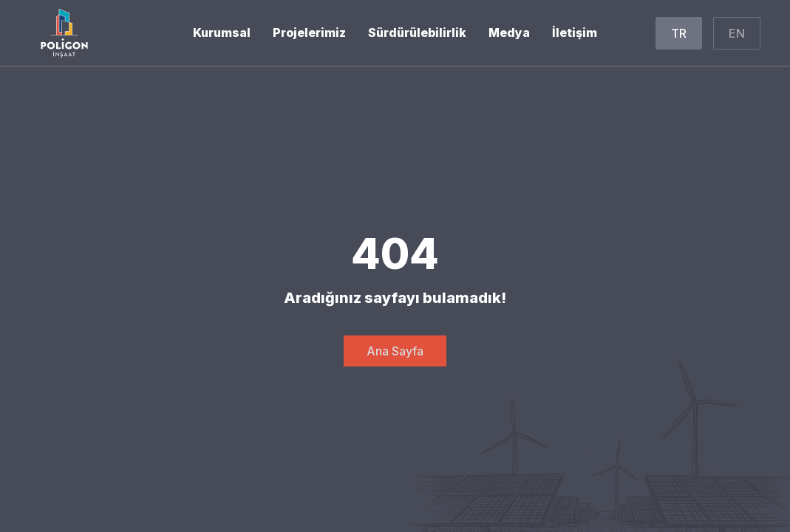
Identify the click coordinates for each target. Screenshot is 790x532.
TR (679, 33)
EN (737, 33)
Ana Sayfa (395, 351)
